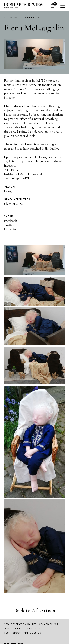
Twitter (9, 225)
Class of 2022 (50, 624)
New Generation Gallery (21, 624)
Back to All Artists (34, 610)
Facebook (10, 221)
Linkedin (10, 229)
